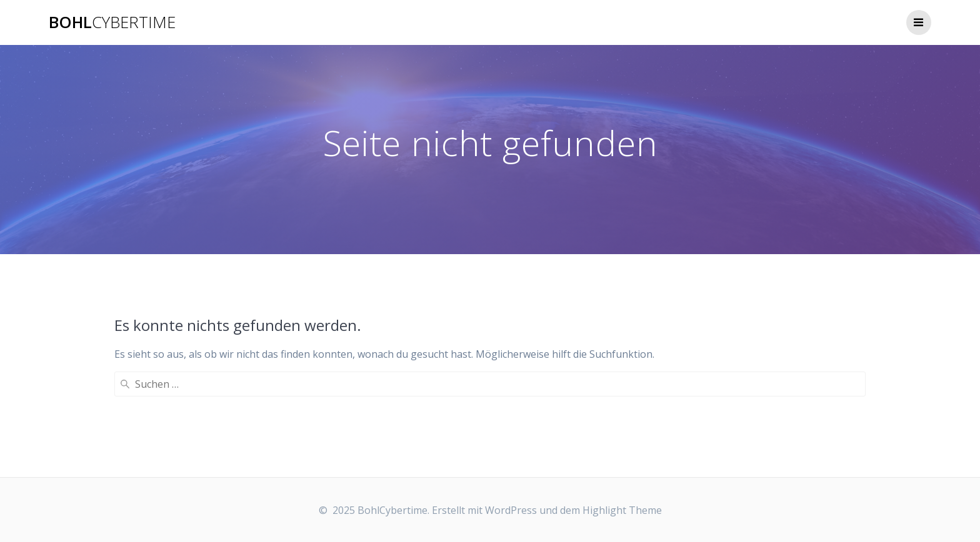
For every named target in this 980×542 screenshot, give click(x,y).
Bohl (112, 22)
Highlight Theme (622, 510)
